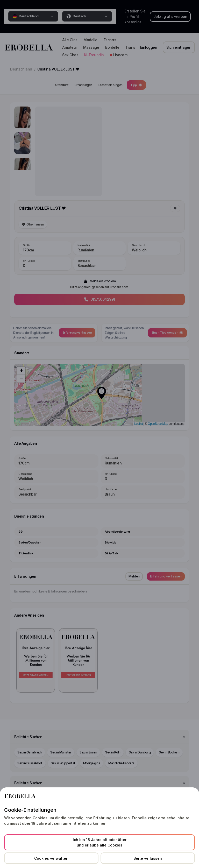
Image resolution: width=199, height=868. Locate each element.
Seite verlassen (148, 858)
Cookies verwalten (51, 858)
